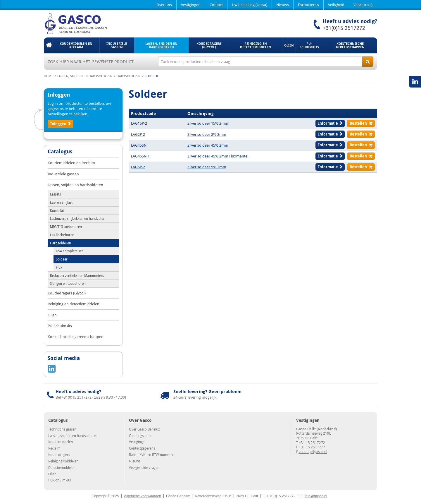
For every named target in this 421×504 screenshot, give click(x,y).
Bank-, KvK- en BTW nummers (152, 455)
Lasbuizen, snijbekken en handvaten (78, 218)
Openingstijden (141, 436)
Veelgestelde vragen (144, 467)
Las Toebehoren (62, 235)
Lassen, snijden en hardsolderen (161, 45)
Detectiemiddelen (62, 467)
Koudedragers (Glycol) (209, 45)
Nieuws (283, 5)
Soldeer (62, 259)
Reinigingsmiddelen (63, 461)
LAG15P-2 (139, 123)
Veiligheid (336, 5)
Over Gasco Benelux (144, 429)
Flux (59, 267)
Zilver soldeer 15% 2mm (208, 123)
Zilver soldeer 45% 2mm (208, 145)
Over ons (164, 5)
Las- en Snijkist (61, 202)
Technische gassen (62, 429)
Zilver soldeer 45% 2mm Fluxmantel (218, 156)
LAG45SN (139, 145)
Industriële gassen (117, 45)
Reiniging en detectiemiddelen (256, 45)
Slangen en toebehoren (68, 283)
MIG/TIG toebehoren (66, 227)
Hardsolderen (129, 76)
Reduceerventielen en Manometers (77, 275)
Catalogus (60, 152)
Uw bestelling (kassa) (250, 5)
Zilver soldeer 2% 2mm (207, 134)
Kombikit (57, 210)
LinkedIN (415, 82)
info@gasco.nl (316, 496)
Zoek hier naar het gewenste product (91, 61)
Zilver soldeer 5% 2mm (207, 167)
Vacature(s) (363, 5)
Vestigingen (191, 5)
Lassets (55, 194)
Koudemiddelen (61, 442)
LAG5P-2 (138, 167)
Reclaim (54, 448)
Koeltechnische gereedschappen (350, 45)
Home (48, 45)
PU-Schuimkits (309, 45)
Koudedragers (59, 455)
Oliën (289, 45)
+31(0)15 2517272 (344, 28)
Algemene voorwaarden (143, 496)
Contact (216, 5)
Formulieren (308, 5)
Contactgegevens (142, 448)
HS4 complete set (69, 251)
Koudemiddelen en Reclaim (76, 45)
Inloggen (58, 124)
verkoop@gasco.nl (313, 452)
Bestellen (358, 123)
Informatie (328, 123)
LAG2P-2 (138, 134)
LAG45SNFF (140, 156)
